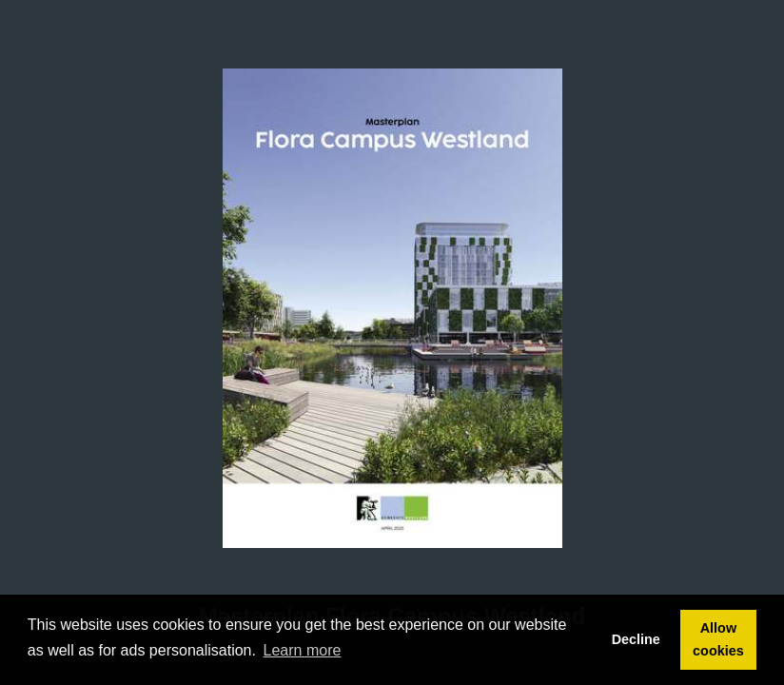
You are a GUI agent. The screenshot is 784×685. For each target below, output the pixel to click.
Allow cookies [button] (718, 639)
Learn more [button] (303, 650)
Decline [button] (636, 639)
